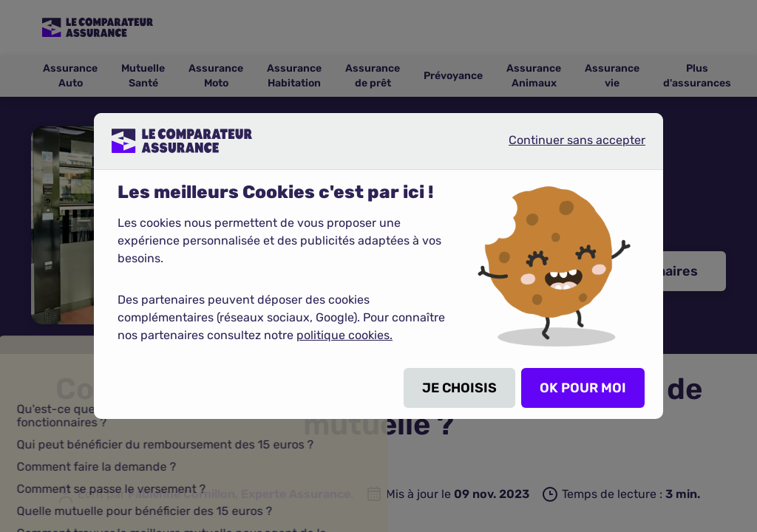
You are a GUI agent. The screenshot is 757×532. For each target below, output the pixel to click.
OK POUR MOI (583, 388)
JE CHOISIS (459, 388)
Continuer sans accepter (565, 146)
